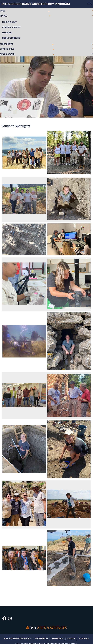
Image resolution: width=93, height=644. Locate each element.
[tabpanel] (46, 87)
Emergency (58, 639)
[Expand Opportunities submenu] (53, 49)
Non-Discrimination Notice (17, 639)
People (3, 16)
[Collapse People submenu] (49, 16)
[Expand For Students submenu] (52, 44)
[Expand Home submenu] (48, 11)
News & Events (7, 54)
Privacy (71, 639)
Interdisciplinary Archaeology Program (36, 4)
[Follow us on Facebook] (4, 619)
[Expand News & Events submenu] (53, 54)
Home (3, 11)
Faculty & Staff (9, 22)
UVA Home (84, 639)
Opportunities (7, 49)
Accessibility (41, 639)
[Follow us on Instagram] (10, 619)
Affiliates (7, 33)
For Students (7, 44)
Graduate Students (11, 27)
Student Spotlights (11, 38)
